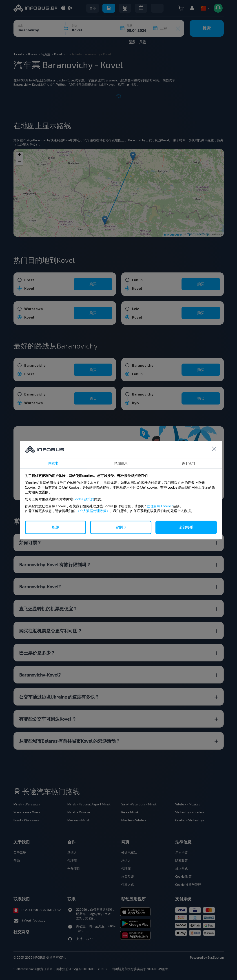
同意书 (53, 463)
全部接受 (186, 527)
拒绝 (55, 527)
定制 (119, 527)
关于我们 (188, 463)
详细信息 (121, 463)
